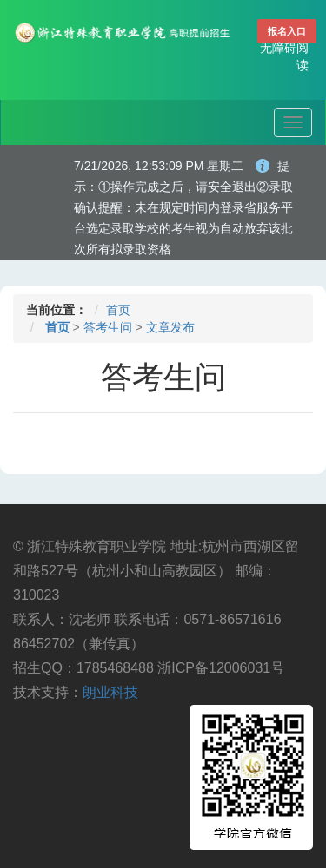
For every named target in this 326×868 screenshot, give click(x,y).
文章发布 (170, 327)
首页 (118, 310)
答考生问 (108, 327)
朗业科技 (110, 692)
